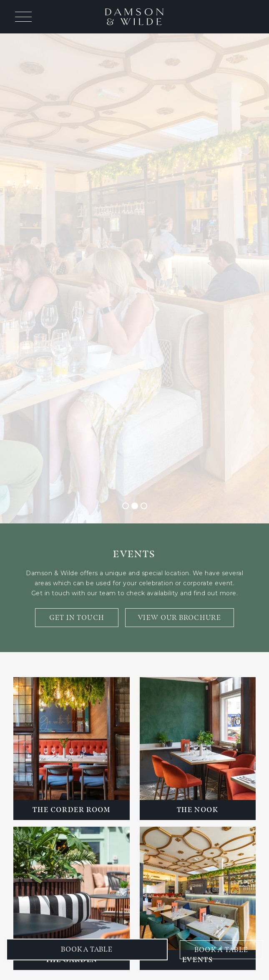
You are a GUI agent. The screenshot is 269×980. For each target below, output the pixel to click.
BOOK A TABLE (221, 950)
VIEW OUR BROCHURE (180, 618)
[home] (134, 17)
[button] (22, 17)
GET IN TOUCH (77, 618)
